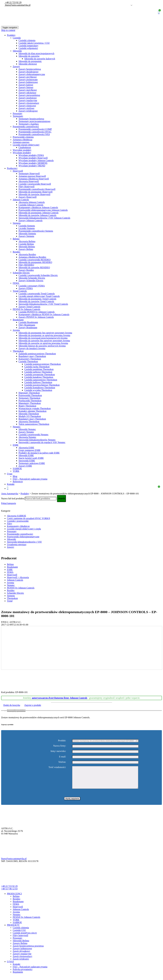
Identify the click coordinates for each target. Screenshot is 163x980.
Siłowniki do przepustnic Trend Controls (37, 299)
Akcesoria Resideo (27, 254)
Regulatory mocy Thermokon (32, 356)
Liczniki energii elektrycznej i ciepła (24, 529)
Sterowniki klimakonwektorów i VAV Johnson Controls (44, 218)
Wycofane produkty (22, 153)
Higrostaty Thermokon (29, 393)
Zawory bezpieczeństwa (30, 69)
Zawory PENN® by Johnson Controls (36, 317)
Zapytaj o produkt (33, 705)
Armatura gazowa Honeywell (32, 176)
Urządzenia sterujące (17, 544)
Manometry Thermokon (30, 403)
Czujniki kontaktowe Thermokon (40, 388)
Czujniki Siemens (27, 226)
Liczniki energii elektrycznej (26, 145)
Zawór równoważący (23, 961)
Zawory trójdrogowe (28, 111)
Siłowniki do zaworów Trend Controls (36, 301)
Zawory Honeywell (28, 197)
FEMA (16, 283)
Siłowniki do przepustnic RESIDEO (35, 262)
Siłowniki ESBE (26, 455)
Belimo (16, 239)
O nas (10, 474)
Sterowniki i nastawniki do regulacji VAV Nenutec (42, 442)
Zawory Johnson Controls (30, 220)
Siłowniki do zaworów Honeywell (34, 194)
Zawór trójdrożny (21, 963)
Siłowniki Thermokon (29, 414)
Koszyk (159, 12)
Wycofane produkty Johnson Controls (36, 160)
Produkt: (62, 741)
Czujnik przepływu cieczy (25, 937)
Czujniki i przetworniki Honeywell (35, 184)
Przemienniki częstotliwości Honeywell (37, 189)
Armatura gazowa (21, 142)
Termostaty (18, 116)
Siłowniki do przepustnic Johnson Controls (39, 213)
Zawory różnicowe (27, 106)
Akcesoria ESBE (26, 448)
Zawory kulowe (26, 85)
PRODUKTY (13, 929)
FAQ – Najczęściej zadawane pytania (30, 479)
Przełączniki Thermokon (30, 401)
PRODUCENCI (14, 898)
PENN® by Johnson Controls (27, 309)
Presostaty (18, 113)
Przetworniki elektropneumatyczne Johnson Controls (43, 210)
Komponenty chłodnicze (18, 526)
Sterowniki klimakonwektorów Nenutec (37, 440)
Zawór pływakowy (21, 955)
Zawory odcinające (27, 93)
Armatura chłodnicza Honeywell (34, 179)
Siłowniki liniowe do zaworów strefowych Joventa (42, 346)
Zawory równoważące (29, 103)
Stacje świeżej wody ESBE (31, 458)
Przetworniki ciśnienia (23, 137)
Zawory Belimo (26, 249)
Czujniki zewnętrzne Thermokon (40, 374)
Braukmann (18, 320)
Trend (10, 601)
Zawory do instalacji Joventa (32, 348)
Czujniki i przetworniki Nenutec (34, 435)
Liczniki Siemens (27, 228)
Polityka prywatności (23, 974)
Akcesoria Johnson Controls (32, 202)
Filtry (10, 524)
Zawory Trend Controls (29, 307)
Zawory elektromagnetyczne (32, 74)
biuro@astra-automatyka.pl (17, 5)
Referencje (18, 482)
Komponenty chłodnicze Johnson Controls (38, 207)
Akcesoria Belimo (27, 241)
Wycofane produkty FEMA (31, 155)
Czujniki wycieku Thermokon (38, 390)
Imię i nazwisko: (58, 751)
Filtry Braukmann (27, 325)
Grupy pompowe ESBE (29, 450)
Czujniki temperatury (28, 46)
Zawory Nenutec (26, 432)
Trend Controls (20, 291)
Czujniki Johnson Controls (31, 205)
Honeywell (18, 171)
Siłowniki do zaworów (29, 56)
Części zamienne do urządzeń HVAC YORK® (29, 518)
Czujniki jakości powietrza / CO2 (34, 43)
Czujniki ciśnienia (27, 40)
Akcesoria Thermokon (29, 421)
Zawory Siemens (26, 236)
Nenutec (17, 427)
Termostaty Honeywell (29, 174)
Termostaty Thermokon (29, 398)
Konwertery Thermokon (30, 359)
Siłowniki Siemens (27, 234)
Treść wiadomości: (57, 767)
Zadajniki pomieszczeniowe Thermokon (37, 354)
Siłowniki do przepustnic (30, 61)
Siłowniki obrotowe (28, 64)
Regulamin (18, 976)
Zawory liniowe (26, 87)
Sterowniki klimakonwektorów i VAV (24, 542)
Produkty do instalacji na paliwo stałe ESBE (39, 453)
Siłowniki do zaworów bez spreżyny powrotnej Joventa (44, 341)
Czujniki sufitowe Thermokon (38, 372)
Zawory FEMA (26, 288)
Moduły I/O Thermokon (30, 416)
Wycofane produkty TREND (32, 166)
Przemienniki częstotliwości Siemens (36, 231)
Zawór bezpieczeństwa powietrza (28, 950)
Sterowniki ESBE (27, 461)
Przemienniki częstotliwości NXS (34, 134)
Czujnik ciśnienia (21, 932)
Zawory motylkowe (28, 90)
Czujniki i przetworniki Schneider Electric (38, 275)
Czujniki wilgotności (28, 48)
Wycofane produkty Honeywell (33, 158)
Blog (15, 476)
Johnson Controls (21, 200)
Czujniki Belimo (26, 244)
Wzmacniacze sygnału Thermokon (35, 408)
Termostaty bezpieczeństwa (31, 119)
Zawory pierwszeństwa (29, 95)
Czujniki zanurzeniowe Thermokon (41, 380)
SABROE (17, 468)
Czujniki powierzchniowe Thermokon (42, 385)
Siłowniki (17, 51)
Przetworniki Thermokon (30, 395)
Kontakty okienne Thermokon (33, 411)
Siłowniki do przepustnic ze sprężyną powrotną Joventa (44, 335)
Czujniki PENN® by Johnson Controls (37, 312)
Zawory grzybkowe (28, 77)
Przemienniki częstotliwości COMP (35, 129)
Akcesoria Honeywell (29, 181)
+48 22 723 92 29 (13, 2)
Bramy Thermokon (27, 406)
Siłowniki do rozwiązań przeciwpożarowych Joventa (43, 338)
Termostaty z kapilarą (29, 124)
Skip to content (8, 30)
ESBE (16, 445)
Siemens (17, 223)
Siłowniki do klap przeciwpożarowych (36, 53)
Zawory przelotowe (28, 98)
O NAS (10, 966)
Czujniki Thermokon (28, 361)
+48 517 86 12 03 (9, 893)
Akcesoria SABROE (17, 516)
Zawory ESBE (25, 466)
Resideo (17, 252)
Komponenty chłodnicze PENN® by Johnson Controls (44, 314)
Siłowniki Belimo (27, 247)
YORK (16, 471)
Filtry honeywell (20, 940)
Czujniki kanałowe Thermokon (39, 377)
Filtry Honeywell (27, 187)
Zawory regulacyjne (28, 100)
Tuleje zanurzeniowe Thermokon (34, 424)
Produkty (11, 35)
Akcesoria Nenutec (27, 437)
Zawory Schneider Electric (31, 281)
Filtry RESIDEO (26, 265)
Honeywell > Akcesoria (18, 577)
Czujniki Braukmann (28, 322)
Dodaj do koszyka (12, 705)
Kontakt (11, 484)
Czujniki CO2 (19, 935)
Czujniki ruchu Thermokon (37, 367)
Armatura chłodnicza (23, 140)
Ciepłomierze (25, 147)
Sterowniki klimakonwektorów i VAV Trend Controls (43, 304)
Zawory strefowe (26, 108)
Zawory (16, 66)
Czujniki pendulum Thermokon (39, 369)
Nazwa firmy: (60, 746)
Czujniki (17, 38)
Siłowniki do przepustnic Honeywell (35, 192)
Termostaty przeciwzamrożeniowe (34, 121)
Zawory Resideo (26, 270)
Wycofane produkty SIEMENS (33, 163)
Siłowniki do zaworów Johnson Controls (37, 215)
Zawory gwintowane (28, 80)
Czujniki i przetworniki (18, 521)
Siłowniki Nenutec (27, 429)
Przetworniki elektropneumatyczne (23, 537)
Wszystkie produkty (22, 150)
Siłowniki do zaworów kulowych (40, 59)
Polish (127, 5)
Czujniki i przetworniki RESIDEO (35, 260)
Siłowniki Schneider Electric (32, 278)
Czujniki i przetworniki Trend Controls (37, 294)
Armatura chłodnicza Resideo (32, 257)
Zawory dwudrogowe (28, 72)
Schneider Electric (21, 273)
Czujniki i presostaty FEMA (32, 286)
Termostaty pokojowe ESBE (32, 463)
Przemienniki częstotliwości (26, 127)
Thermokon (18, 351)
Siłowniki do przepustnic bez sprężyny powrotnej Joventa (45, 333)
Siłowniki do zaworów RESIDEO (34, 267)
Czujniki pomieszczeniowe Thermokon (43, 364)
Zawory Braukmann (28, 328)
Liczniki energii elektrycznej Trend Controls (39, 296)
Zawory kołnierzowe (28, 82)
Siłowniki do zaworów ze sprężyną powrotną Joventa (43, 343)
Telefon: (62, 762)
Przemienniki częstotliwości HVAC (35, 132)
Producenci (12, 168)
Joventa (16, 330)
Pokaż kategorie (9, 503)
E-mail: (63, 757)
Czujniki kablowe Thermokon (38, 382)
